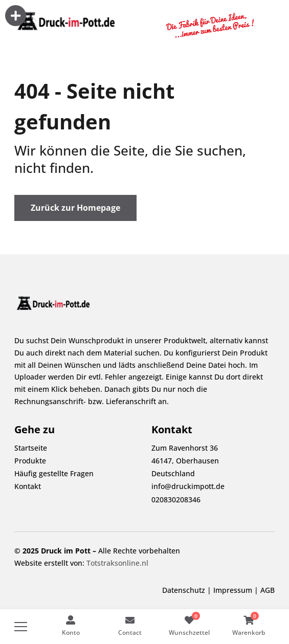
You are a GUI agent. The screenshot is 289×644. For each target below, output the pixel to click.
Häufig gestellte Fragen (54, 473)
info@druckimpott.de (188, 486)
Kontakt (28, 486)
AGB (268, 590)
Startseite (31, 448)
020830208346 (176, 499)
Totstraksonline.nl (117, 563)
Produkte (30, 461)
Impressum (233, 590)
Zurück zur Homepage (75, 208)
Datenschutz (184, 590)
